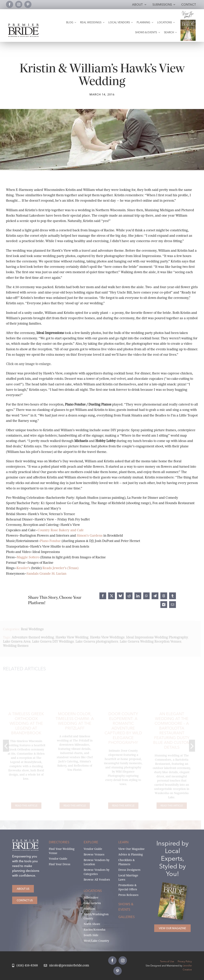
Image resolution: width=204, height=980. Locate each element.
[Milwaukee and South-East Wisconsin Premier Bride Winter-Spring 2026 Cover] (188, 21)
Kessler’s (24, 568)
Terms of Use (167, 961)
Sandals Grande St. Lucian (46, 574)
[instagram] (19, 4)
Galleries (127, 917)
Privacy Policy (185, 961)
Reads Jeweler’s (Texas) (60, 568)
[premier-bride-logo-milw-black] (23, 25)
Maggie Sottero (28, 557)
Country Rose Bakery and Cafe (61, 530)
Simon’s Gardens (90, 536)
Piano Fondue (50, 541)
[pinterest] (28, 4)
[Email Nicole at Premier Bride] (66, 966)
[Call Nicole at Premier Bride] (25, 966)
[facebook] (10, 4)
